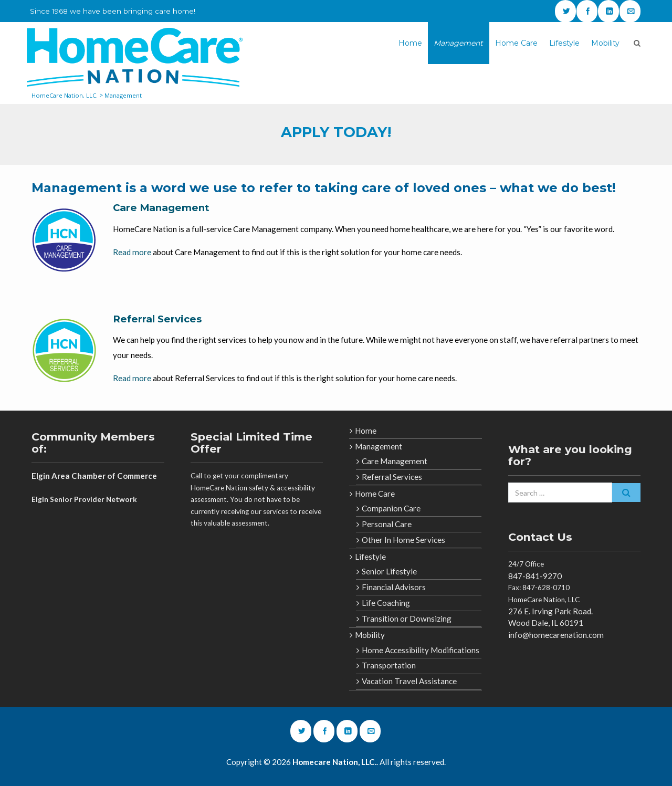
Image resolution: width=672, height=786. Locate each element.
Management (458, 43)
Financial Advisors (394, 587)
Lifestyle (564, 43)
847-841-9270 (535, 576)
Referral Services (157, 319)
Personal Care (387, 524)
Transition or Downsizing (407, 619)
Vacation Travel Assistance (409, 681)
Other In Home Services (403, 540)
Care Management (161, 208)
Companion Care (391, 508)
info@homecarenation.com (556, 635)
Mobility (605, 43)
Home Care (516, 43)
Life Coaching (386, 603)
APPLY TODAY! (336, 132)
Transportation (389, 665)
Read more (132, 252)
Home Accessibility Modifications (421, 650)
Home (410, 43)
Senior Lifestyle (389, 571)
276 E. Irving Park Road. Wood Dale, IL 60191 (550, 617)
